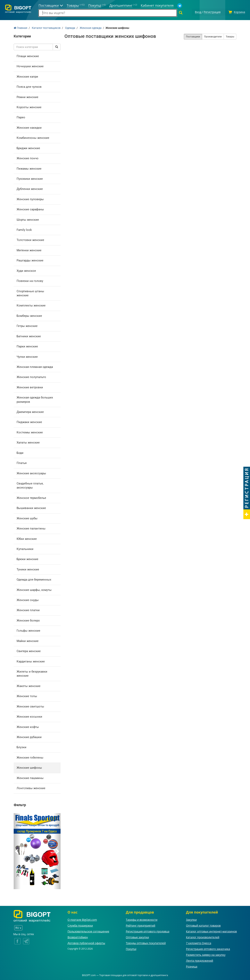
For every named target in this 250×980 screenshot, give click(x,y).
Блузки (21, 747)
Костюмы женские (30, 432)
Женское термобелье (31, 497)
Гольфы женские (28, 630)
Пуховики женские (30, 178)
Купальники (25, 548)
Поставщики (193, 36)
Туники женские (28, 569)
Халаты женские (28, 442)
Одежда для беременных (34, 579)
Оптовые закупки (137, 937)
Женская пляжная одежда (35, 366)
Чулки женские (27, 356)
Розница (192, 966)
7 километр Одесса (199, 942)
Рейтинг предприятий (141, 925)
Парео (21, 117)
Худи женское (26, 270)
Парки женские (27, 346)
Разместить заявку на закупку (206, 954)
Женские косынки (29, 716)
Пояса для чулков (29, 86)
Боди (20, 452)
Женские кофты (28, 726)
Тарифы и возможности (142, 919)
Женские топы (27, 696)
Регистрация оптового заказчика (208, 948)
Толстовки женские (30, 240)
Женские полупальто (31, 377)
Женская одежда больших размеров (35, 399)
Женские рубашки (29, 737)
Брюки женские (27, 559)
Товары (230, 36)
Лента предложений (200, 960)
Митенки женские (29, 250)
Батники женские (29, 336)
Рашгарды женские (30, 260)
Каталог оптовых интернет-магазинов (211, 931)
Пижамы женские (29, 168)
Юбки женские (27, 538)
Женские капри (27, 76)
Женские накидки (29, 127)
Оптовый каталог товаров (203, 925)
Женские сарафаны (30, 209)
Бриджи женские (28, 148)
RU (18, 927)
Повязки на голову (30, 280)
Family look (24, 229)
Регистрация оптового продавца (148, 931)
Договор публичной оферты (86, 942)
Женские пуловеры (30, 199)
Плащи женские (28, 56)
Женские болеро (28, 620)
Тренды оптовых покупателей (146, 942)
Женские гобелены (30, 757)
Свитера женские (29, 651)
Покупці (131, 948)
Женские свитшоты (30, 706)
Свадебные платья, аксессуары (30, 485)
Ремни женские (27, 96)
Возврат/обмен (78, 937)
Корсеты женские (29, 107)
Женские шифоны (29, 767)
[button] (17, 851)
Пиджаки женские (29, 422)
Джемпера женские (30, 411)
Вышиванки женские (31, 507)
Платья (22, 462)
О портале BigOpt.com (82, 919)
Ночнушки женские (30, 66)
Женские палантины (31, 528)
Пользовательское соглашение (88, 931)
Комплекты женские (31, 305)
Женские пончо (28, 158)
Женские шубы (27, 518)
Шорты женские (28, 219)
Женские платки (28, 610)
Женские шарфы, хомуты (34, 589)
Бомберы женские (29, 315)
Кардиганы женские (31, 661)
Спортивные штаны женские (30, 293)
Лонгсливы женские (31, 788)
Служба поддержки (80, 925)
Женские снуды (28, 599)
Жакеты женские (29, 685)
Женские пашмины (30, 777)
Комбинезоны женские (33, 137)
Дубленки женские (30, 189)
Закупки (191, 919)
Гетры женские (27, 325)
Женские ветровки (30, 387)
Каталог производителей (203, 937)
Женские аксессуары (31, 473)
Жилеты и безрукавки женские (32, 673)
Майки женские (28, 640)
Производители (213, 36)
